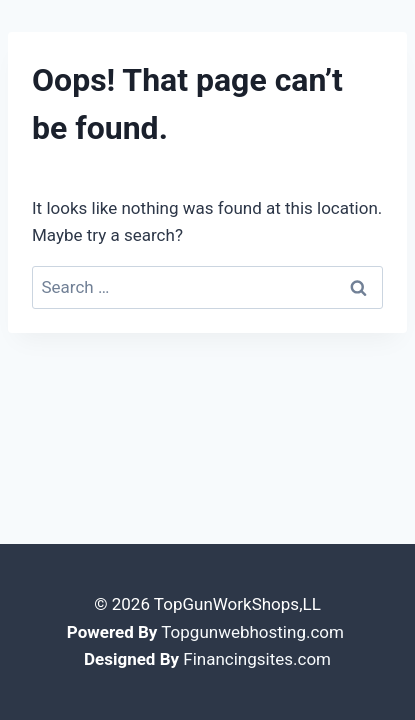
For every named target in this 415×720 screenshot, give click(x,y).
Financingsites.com (257, 659)
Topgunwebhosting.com (252, 632)
